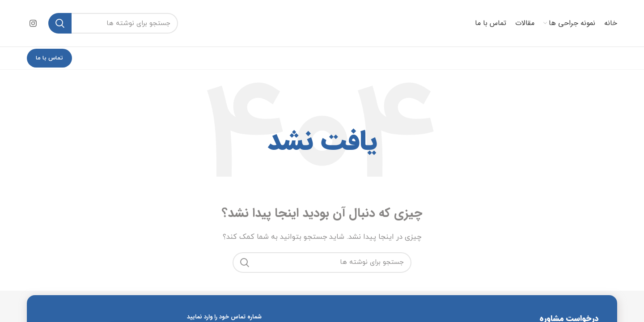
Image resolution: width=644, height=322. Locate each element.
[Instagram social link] (33, 23)
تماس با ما (49, 58)
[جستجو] (113, 23)
